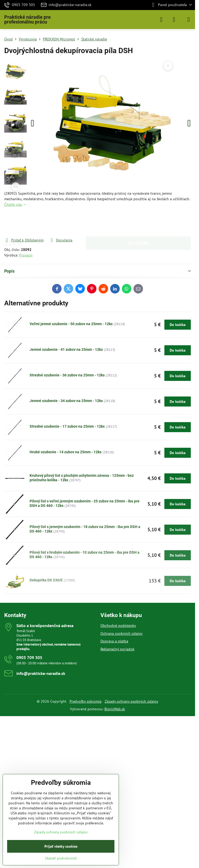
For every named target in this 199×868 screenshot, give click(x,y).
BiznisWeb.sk (115, 709)
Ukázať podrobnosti (61, 858)
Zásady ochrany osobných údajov (131, 701)
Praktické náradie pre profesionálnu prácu (27, 20)
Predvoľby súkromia (85, 701)
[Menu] (189, 20)
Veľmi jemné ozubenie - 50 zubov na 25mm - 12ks (71, 324)
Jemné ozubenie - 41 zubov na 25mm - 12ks (66, 349)
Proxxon (26, 255)
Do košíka (138, 222)
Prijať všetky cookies (61, 846)
